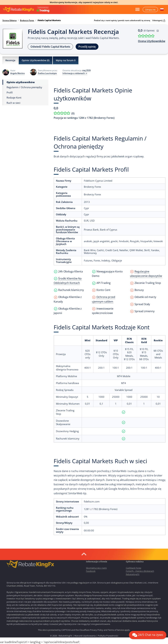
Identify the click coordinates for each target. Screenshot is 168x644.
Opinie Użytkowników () (36, 60)
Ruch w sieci (13, 103)
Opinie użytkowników (21, 82)
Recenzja (10, 60)
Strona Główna (10, 20)
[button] (162, 9)
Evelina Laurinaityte (47, 73)
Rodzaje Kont (14, 98)
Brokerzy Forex (27, 20)
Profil (10, 93)
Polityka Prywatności (108, 636)
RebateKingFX (133, 574)
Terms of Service (116, 630)
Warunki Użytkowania (85, 636)
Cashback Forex (134, 568)
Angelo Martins (18, 73)
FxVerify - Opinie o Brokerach (140, 571)
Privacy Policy (97, 630)
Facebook (91, 571)
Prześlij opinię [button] (87, 47)
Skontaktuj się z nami (96, 568)
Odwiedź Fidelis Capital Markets (50, 47)
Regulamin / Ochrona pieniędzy (24, 87)
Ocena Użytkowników (152, 41)
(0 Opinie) (151, 31)
